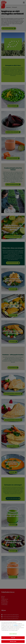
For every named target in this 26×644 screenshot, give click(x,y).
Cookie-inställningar (13, 634)
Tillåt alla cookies (13, 641)
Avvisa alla (13, 638)
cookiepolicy (16, 625)
